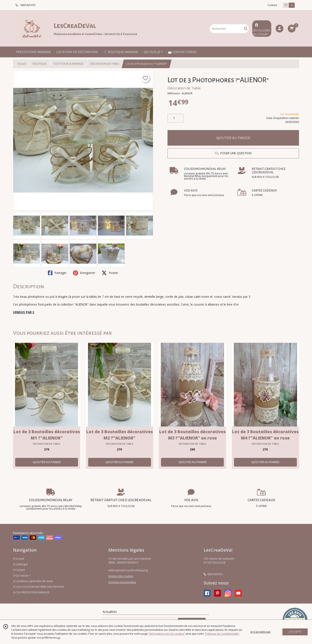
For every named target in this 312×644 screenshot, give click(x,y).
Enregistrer (84, 273)
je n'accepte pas (260, 632)
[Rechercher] (246, 29)
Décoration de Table (184, 88)
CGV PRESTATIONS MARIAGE (31, 592)
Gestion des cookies (121, 576)
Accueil (22, 64)
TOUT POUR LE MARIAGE (68, 64)
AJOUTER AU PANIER (233, 138)
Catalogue (20, 564)
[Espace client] (279, 29)
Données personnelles (122, 582)
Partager (57, 273)
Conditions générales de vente (33, 581)
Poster (110, 273)
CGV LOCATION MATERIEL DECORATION (38, 587)
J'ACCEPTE (295, 632)
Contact (272, 5)
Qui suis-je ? (21, 576)
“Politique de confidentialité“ (222, 634)
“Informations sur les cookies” (167, 634)
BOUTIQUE (40, 64)
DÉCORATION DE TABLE (105, 64)
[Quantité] (176, 118)
